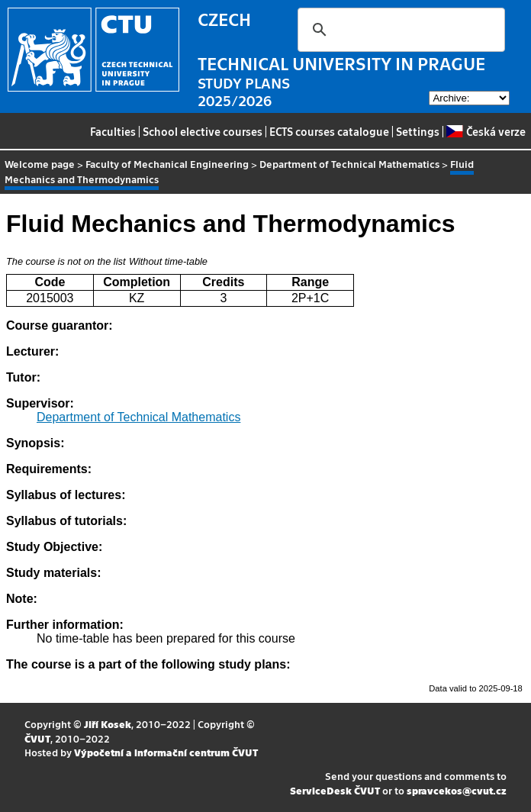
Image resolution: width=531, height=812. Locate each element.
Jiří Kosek (108, 724)
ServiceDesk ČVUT (335, 790)
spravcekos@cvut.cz (457, 790)
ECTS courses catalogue (329, 131)
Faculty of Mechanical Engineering (167, 164)
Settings (418, 131)
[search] (399, 30)
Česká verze (486, 131)
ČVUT (37, 738)
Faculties (113, 131)
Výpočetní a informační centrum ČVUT (166, 752)
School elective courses (203, 131)
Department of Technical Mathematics (349, 164)
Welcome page (40, 164)
